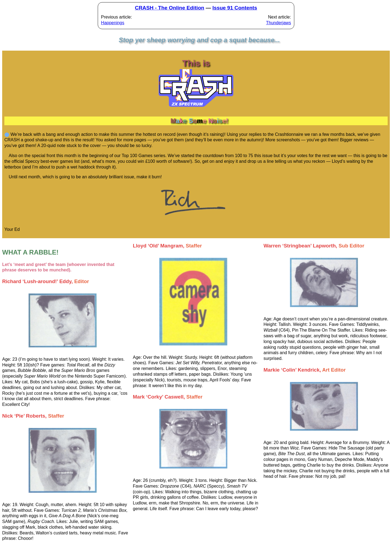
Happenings (113, 23)
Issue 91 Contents (235, 8)
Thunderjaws (278, 23)
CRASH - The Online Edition (170, 8)
